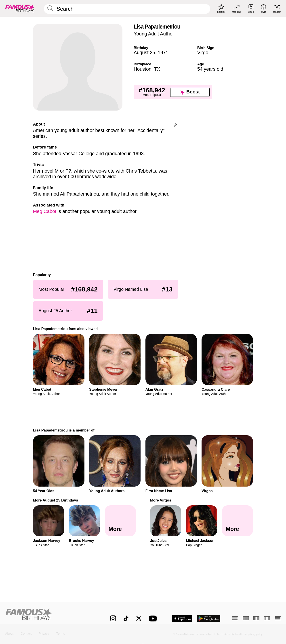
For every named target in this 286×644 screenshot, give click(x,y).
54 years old (210, 69)
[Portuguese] (246, 618)
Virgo (203, 53)
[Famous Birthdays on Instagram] (113, 618)
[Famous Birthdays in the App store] (182, 618)
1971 (163, 53)
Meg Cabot (45, 211)
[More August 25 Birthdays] (120, 521)
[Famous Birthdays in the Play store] (209, 618)
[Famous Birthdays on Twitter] (139, 618)
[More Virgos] (237, 521)
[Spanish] (235, 618)
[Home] (49, 615)
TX (157, 69)
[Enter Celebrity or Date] (127, 9)
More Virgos (161, 500)
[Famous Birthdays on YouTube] (154, 618)
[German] (278, 618)
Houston (142, 69)
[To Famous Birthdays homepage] (20, 8)
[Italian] (267, 618)
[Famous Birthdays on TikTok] (126, 618)
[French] (256, 618)
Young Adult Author (154, 34)
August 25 (144, 53)
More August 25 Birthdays (56, 500)
